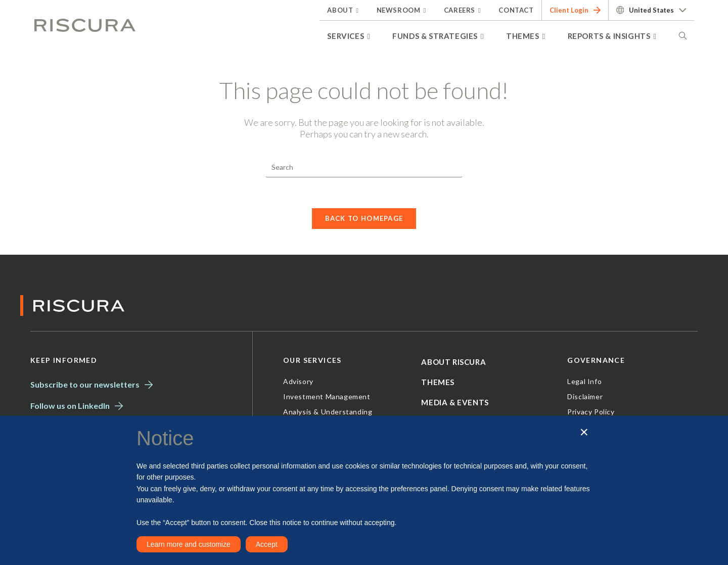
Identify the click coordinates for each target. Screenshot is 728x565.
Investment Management (327, 396)
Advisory (298, 381)
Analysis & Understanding (328, 412)
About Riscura (453, 362)
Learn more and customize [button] (189, 544)
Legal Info (584, 381)
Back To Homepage (364, 218)
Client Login (575, 10)
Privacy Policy (591, 412)
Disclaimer (585, 396)
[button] (584, 432)
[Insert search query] (364, 167)
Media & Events (455, 402)
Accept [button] (267, 544)
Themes (438, 382)
